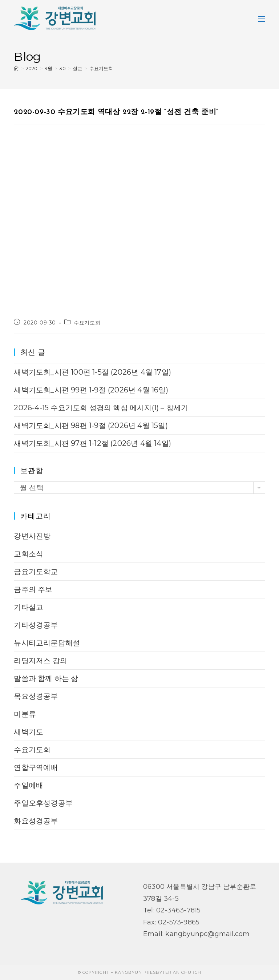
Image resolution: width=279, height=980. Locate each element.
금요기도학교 (36, 572)
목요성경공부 (36, 696)
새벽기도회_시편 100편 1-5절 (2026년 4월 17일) (92, 372)
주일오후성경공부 (43, 803)
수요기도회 (101, 68)
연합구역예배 (36, 767)
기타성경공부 (36, 625)
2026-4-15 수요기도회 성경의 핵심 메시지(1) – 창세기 (101, 408)
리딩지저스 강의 (41, 661)
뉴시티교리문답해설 (47, 643)
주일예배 (29, 785)
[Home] (16, 68)
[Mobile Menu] (262, 18)
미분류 (25, 714)
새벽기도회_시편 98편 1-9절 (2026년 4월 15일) (91, 426)
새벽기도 (29, 732)
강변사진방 (32, 536)
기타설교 (29, 607)
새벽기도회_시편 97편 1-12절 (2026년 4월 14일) (92, 443)
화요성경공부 (36, 821)
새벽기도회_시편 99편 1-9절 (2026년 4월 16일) (91, 390)
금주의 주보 (33, 589)
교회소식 (29, 554)
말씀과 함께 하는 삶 (46, 678)
